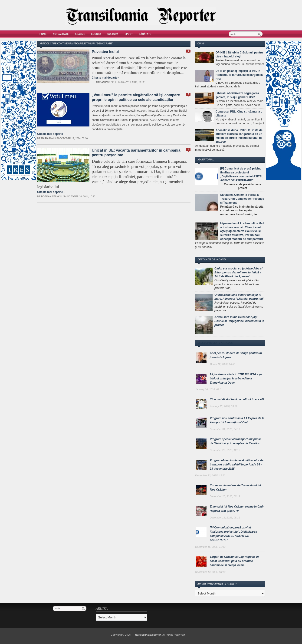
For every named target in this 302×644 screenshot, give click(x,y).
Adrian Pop (103, 82)
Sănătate (145, 34)
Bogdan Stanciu (52, 197)
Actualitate (61, 34)
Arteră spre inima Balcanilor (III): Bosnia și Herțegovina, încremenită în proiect (239, 321)
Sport (129, 34)
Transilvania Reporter (148, 635)
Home (43, 34)
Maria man (48, 138)
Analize (80, 34)
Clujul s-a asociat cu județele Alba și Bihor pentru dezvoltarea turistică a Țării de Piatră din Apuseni (238, 272)
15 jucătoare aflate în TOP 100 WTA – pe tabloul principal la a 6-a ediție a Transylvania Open (236, 378)
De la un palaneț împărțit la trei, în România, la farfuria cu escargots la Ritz (239, 75)
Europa (96, 34)
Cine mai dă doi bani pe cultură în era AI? (237, 399)
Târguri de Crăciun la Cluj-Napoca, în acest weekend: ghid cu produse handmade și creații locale (234, 561)
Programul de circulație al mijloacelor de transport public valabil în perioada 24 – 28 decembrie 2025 (237, 465)
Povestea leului (105, 52)
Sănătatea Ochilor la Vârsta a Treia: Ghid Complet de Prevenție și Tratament (242, 199)
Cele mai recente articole (215, 343)
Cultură (113, 34)
